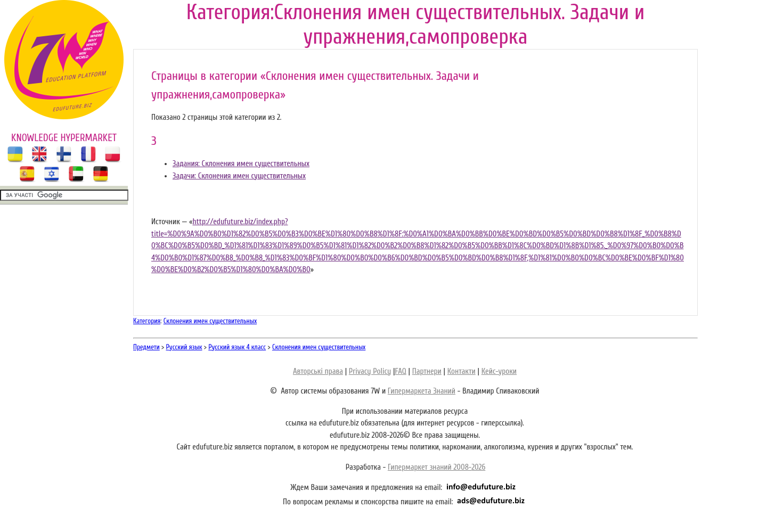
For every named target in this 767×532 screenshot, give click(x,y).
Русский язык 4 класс (237, 347)
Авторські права (318, 371)
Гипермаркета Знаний (422, 391)
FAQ (400, 371)
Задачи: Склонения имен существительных (239, 176)
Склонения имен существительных (210, 321)
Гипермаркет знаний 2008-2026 (436, 467)
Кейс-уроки (499, 371)
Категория (147, 321)
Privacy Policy (370, 371)
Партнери (427, 371)
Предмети (146, 347)
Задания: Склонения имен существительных (241, 164)
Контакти (462, 371)
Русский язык (184, 347)
